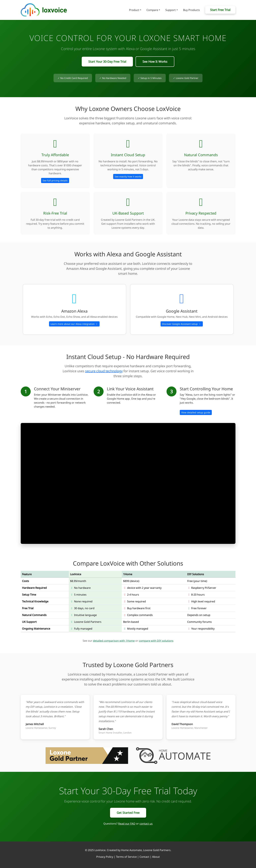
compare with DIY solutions (156, 641)
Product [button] (134, 10)
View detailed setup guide (196, 412)
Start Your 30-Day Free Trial (107, 62)
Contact (144, 857)
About (156, 857)
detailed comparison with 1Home (114, 641)
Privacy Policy (105, 857)
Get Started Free (128, 813)
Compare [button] (152, 10)
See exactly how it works (128, 177)
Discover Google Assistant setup (182, 324)
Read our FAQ (127, 824)
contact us (146, 824)
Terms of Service (126, 857)
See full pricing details (55, 180)
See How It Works (155, 62)
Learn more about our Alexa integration (74, 324)
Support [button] (171, 10)
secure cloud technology (104, 371)
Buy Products (191, 10)
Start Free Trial (220, 10)
